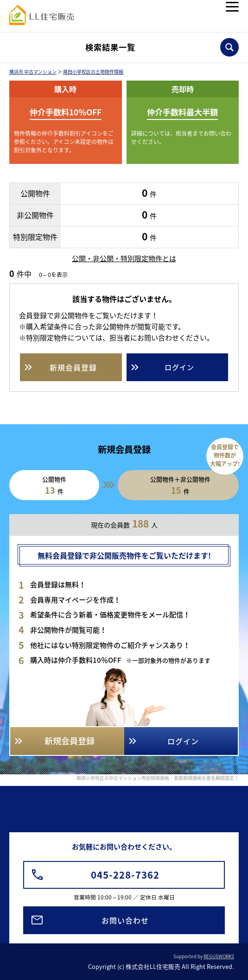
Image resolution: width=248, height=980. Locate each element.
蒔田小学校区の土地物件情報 (93, 72)
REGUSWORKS (219, 956)
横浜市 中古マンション (33, 72)
